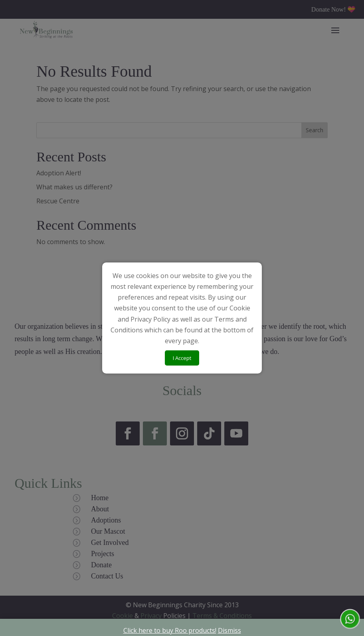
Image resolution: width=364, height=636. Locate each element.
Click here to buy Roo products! (170, 630)
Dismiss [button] (229, 630)
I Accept (182, 358)
